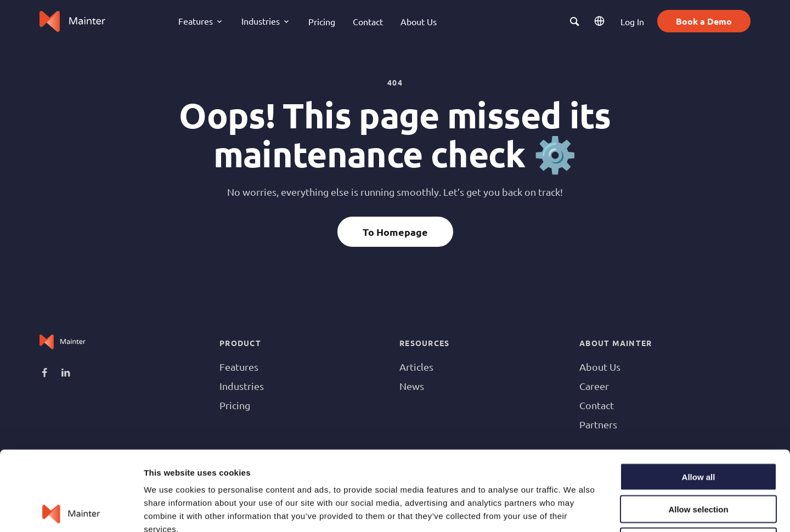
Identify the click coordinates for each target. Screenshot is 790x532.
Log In (632, 21)
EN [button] (600, 21)
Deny (699, 462)
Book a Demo (704, 21)
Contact (368, 21)
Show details (576, 510)
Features (239, 367)
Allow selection (698, 430)
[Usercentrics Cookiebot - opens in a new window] (71, 511)
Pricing (322, 21)
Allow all (699, 397)
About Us (419, 21)
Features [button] (196, 21)
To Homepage (395, 232)
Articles (416, 367)
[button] (575, 21)
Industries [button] (261, 21)
